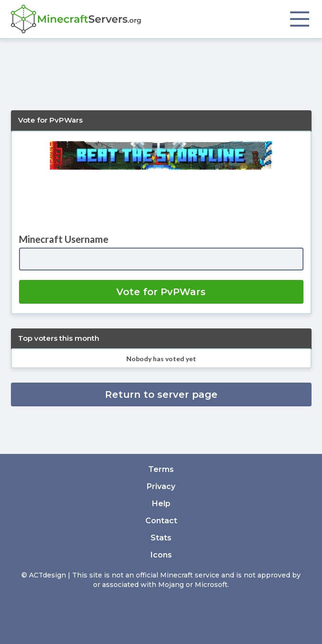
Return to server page (161, 394)
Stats (161, 538)
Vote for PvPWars (161, 292)
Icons (161, 555)
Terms (161, 469)
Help (161, 504)
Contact (161, 521)
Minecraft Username (64, 239)
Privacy (161, 486)
